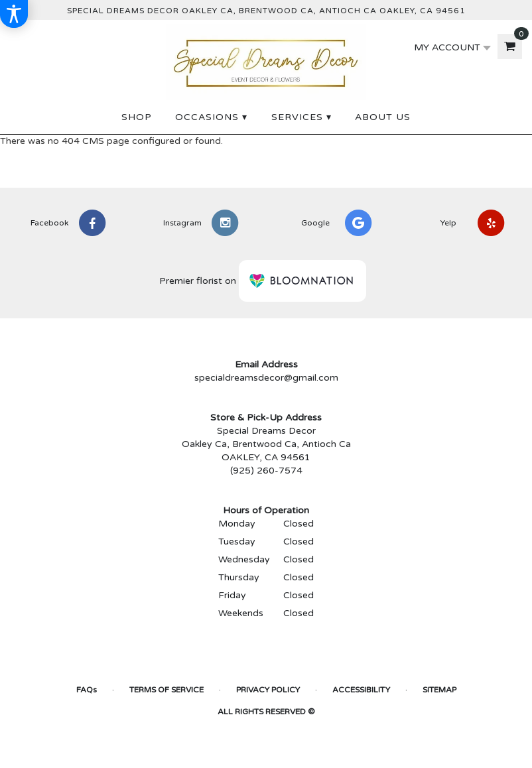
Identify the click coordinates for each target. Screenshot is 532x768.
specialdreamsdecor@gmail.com (266, 378)
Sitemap (439, 690)
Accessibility (361, 690)
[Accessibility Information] (14, 14)
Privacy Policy (268, 690)
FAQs (87, 690)
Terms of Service (166, 690)
